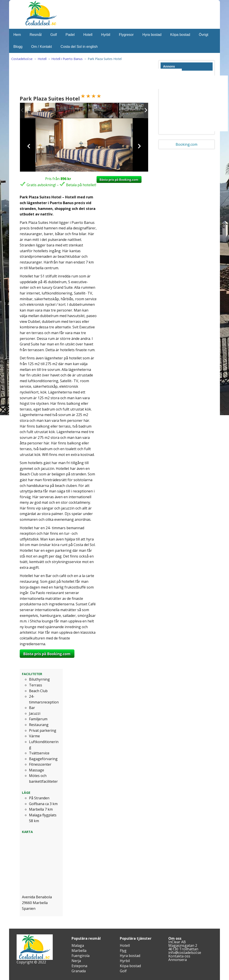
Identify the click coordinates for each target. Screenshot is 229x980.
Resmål (36, 35)
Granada (79, 971)
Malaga (78, 945)
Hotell (88, 35)
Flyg (123, 951)
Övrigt (204, 35)
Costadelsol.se (22, 59)
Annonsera (178, 960)
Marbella (79, 951)
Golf (53, 35)
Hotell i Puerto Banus (67, 59)
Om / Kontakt (42, 47)
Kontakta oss (179, 956)
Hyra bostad (152, 35)
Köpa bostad (180, 35)
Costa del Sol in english (79, 47)
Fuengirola (81, 956)
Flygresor (126, 35)
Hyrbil (106, 35)
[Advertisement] (101, 79)
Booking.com (186, 144)
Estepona (79, 966)
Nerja (76, 961)
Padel (70, 35)
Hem (17, 35)
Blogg (18, 47)
